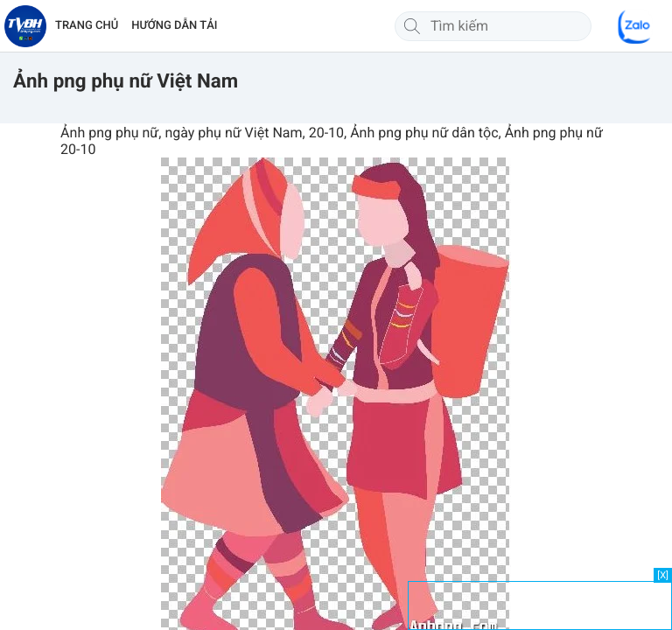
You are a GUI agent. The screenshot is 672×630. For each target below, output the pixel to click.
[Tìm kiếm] (412, 26)
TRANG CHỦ (87, 26)
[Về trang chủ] (25, 26)
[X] (663, 575)
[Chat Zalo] (635, 26)
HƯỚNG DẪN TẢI (174, 26)
